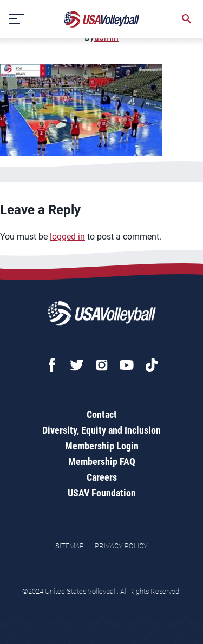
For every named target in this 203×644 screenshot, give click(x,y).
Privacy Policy (121, 546)
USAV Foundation (102, 493)
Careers (102, 477)
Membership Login (102, 446)
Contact (102, 414)
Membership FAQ (102, 462)
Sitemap (70, 546)
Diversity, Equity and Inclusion (101, 430)
